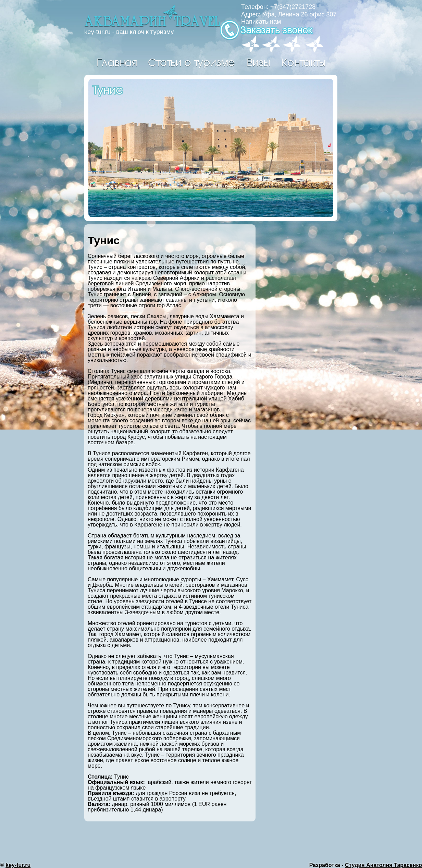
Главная (117, 62)
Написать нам (261, 22)
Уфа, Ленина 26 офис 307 (300, 14)
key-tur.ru (18, 865)
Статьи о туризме (191, 62)
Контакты (303, 62)
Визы (258, 62)
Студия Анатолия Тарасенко (383, 865)
